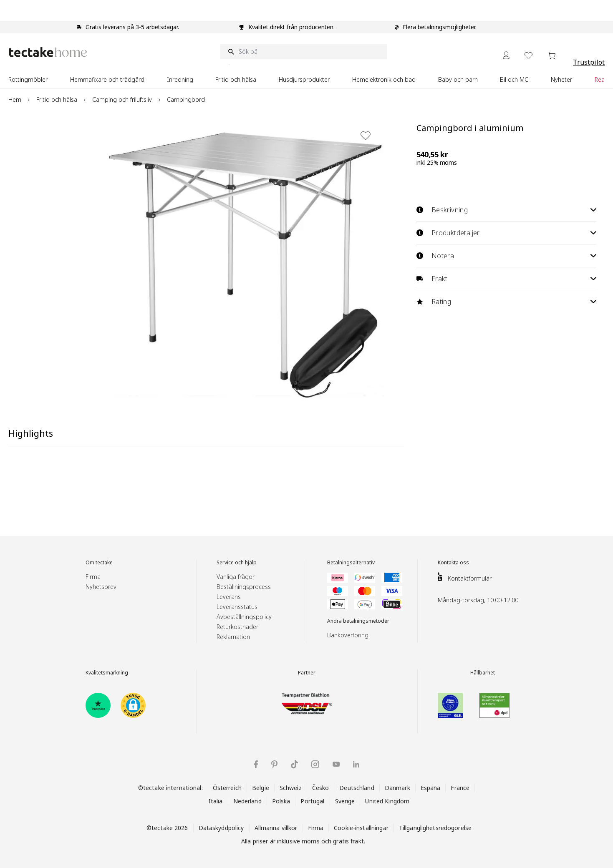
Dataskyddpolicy (221, 828)
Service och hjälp (237, 563)
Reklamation (233, 637)
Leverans (229, 597)
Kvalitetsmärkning (107, 673)
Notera (506, 256)
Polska (281, 801)
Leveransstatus (237, 607)
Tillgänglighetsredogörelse (435, 828)
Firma (93, 577)
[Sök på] (304, 52)
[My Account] (506, 55)
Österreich (227, 788)
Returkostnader (237, 627)
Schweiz (291, 788)
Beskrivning (506, 210)
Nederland (247, 801)
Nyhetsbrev (101, 587)
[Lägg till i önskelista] (366, 136)
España (431, 788)
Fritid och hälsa (57, 99)
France (460, 788)
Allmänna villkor (276, 828)
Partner (307, 673)
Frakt (506, 279)
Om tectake (99, 563)
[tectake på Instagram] (315, 764)
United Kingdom (387, 801)
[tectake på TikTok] (295, 764)
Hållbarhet (483, 673)
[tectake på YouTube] (336, 764)
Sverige (345, 801)
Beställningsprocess (244, 587)
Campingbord (186, 99)
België (261, 788)
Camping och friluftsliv (122, 99)
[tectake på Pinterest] (274, 765)
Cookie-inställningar (361, 828)
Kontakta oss (453, 563)
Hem (15, 99)
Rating (506, 302)
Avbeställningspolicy (244, 617)
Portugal (312, 801)
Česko (321, 788)
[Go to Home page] (48, 52)
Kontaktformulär (470, 578)
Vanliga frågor (236, 577)
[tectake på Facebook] (256, 764)
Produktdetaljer (506, 233)
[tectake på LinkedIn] (356, 764)
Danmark (397, 788)
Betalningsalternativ (351, 563)
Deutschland (357, 788)
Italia (216, 801)
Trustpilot (589, 62)
